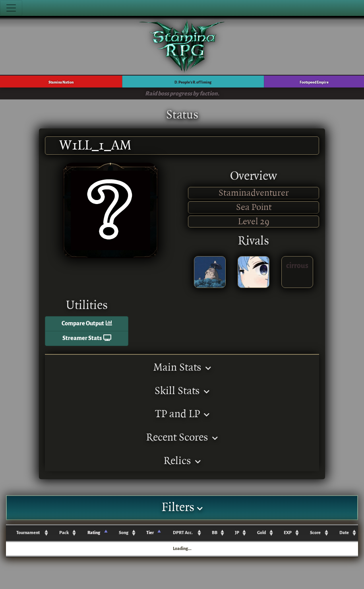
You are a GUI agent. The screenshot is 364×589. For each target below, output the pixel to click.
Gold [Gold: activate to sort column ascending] (261, 533)
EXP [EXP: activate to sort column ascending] (288, 533)
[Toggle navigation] (11, 8)
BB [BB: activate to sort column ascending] (215, 533)
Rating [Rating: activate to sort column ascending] (94, 533)
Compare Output (87, 324)
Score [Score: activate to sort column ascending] (315, 533)
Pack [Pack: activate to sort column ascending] (64, 533)
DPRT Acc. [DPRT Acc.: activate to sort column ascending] (183, 533)
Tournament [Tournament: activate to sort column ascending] (28, 533)
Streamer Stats (87, 338)
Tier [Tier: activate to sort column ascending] (150, 533)
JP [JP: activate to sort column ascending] (237, 533)
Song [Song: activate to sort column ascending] (124, 533)
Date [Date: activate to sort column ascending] (344, 533)
